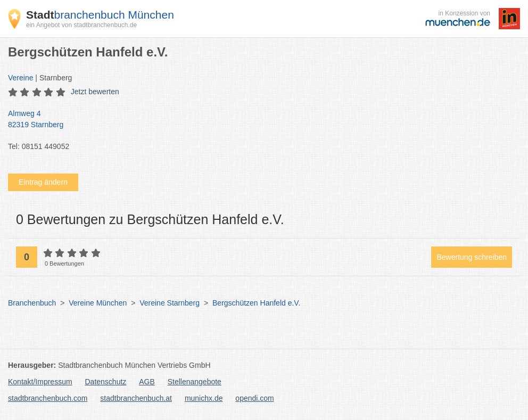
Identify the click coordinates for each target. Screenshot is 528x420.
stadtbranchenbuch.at (136, 398)
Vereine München (98, 303)
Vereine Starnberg (170, 303)
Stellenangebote (195, 382)
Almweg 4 (259, 120)
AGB (147, 382)
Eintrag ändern (43, 182)
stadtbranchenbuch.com (48, 398)
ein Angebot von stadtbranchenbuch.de (81, 25)
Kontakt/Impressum (40, 382)
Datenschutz (106, 382)
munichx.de (204, 398)
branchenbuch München (100, 15)
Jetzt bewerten (95, 92)
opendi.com (254, 398)
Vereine (20, 78)
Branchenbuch (32, 303)
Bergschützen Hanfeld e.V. (256, 303)
